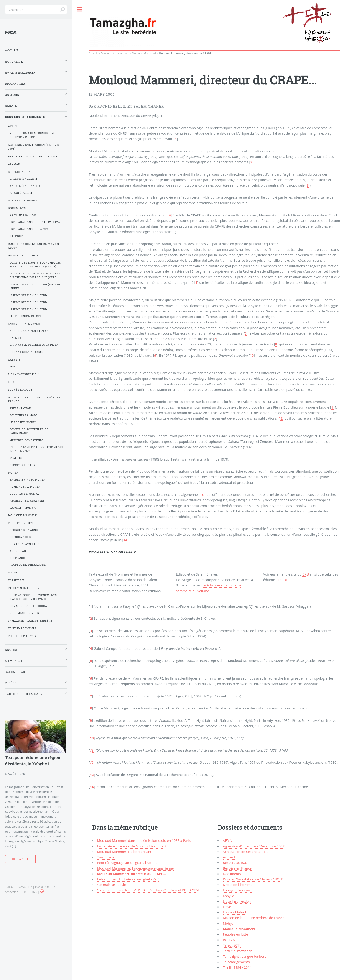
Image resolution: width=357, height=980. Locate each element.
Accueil (93, 53)
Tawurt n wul (107, 857)
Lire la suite (20, 859)
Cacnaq (15, 338)
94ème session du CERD (29, 309)
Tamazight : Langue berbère (245, 956)
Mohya (228, 923)
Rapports (17, 236)
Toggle (80, 9)
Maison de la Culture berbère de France (254, 918)
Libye (227, 907)
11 (333, 407)
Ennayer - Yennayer (238, 890)
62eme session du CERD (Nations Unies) (36, 286)
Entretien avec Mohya (28, 480)
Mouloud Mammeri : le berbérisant (124, 852)
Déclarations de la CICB (30, 229)
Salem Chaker (17, 672)
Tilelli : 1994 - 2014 (237, 967)
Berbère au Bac (235, 862)
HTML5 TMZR (29, 892)
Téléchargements (236, 962)
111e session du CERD (27, 316)
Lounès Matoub (235, 912)
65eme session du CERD (29, 302)
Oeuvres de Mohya (24, 494)
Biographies (15, 84)
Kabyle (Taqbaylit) (25, 186)
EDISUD (282, 580)
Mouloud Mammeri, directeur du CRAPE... (132, 874)
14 (125, 540)
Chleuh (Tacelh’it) (24, 179)
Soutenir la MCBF (24, 415)
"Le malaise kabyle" (112, 885)
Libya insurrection (237, 901)
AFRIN (228, 840)
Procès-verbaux (23, 465)
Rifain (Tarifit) (22, 193)
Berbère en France (237, 868)
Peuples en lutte (235, 934)
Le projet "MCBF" (23, 422)
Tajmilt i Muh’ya (23, 508)
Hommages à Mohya (25, 487)
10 (252, 355)
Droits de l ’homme (238, 885)
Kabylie (228, 896)
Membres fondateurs (27, 440)
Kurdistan (18, 551)
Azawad (229, 857)
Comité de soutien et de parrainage (29, 431)
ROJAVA (229, 940)
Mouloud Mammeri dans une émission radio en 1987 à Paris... (145, 840)
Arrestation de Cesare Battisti (246, 852)
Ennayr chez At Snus (26, 352)
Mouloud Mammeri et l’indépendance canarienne (136, 868)
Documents (232, 874)
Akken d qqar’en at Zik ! (29, 331)
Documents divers (24, 613)
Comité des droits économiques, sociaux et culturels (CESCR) (36, 265)
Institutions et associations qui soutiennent (36, 449)
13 (202, 494)
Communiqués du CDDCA (28, 606)
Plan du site (42, 887)
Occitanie (17, 558)
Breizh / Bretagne (24, 530)
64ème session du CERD (29, 295)
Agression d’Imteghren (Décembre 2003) (254, 846)
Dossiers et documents (115, 53)
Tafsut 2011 (232, 945)
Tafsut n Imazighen (238, 951)
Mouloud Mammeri (144, 53)
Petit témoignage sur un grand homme (127, 862)
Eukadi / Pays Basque (27, 544)
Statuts (16, 458)
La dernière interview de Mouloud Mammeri (131, 846)
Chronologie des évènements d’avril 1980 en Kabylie (33, 597)
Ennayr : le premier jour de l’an (35, 345)
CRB (306, 574)
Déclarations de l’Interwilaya (36, 222)
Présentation (20, 408)
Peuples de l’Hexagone (28, 565)
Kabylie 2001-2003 (23, 215)
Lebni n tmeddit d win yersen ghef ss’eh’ (128, 879)
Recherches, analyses (27, 501)
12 (281, 418)
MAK (13, 366)
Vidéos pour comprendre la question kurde (32, 135)
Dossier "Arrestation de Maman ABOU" (253, 879)
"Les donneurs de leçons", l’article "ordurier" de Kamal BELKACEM (148, 890)
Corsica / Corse (22, 537)
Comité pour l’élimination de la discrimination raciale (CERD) (35, 275)
